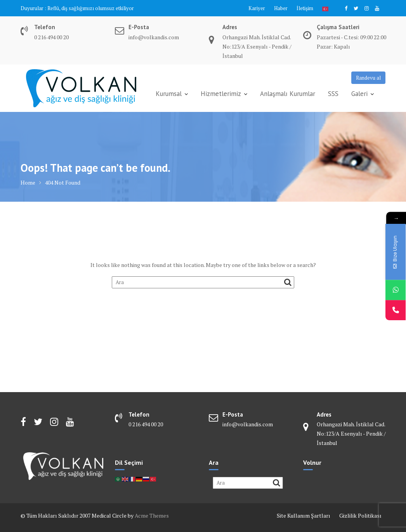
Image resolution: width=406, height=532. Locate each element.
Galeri (359, 94)
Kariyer (257, 8)
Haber (281, 8)
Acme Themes (152, 515)
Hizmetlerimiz (221, 94)
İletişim (305, 8)
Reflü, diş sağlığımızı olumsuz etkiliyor (91, 8)
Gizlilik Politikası (360, 515)
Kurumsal (169, 94)
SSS (333, 94)
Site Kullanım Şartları (304, 515)
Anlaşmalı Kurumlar (288, 94)
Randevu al (368, 78)
